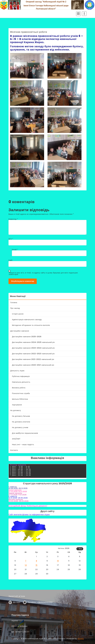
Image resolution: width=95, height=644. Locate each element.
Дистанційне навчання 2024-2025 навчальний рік (33, 342)
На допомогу (16, 410)
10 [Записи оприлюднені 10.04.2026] (58, 561)
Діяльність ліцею (17, 371)
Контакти (14, 450)
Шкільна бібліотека (20, 399)
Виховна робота (19, 388)
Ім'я (11, 239)
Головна (14, 303)
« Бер (80, 549)
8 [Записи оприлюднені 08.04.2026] (37, 561)
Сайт (11, 260)
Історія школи (18, 314)
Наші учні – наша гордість (23, 445)
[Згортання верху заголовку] (84, 14)
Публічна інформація (21, 376)
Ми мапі (17, 610)
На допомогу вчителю (21, 422)
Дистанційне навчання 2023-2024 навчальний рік (33, 348)
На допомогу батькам (21, 416)
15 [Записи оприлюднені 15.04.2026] (37, 565)
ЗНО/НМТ (16, 439)
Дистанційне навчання (20, 331)
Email (15, 250)
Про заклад (15, 308)
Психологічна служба (21, 393)
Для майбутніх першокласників (25, 433)
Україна (15, 643)
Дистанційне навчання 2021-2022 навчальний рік (33, 359)
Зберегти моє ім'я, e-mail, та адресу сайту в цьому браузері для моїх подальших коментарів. (43, 274)
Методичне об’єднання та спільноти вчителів (31, 325)
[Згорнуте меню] (78, 14)
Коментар (13, 219)
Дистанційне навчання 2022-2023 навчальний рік (33, 354)
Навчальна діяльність (21, 382)
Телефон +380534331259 (40, 610)
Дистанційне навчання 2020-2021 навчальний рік (33, 365)
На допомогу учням (20, 427)
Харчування (17, 405)
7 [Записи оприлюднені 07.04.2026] (26, 561)
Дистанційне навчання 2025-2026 (27, 337)
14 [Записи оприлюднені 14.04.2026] (26, 565)
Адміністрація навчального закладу (27, 320)
